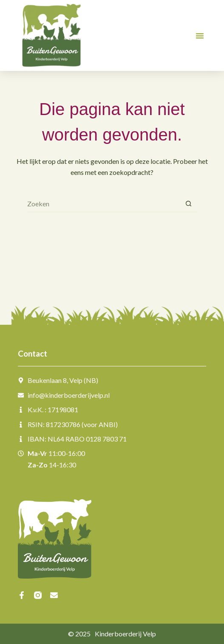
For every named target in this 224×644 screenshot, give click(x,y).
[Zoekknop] (189, 204)
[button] (200, 36)
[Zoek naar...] (104, 204)
